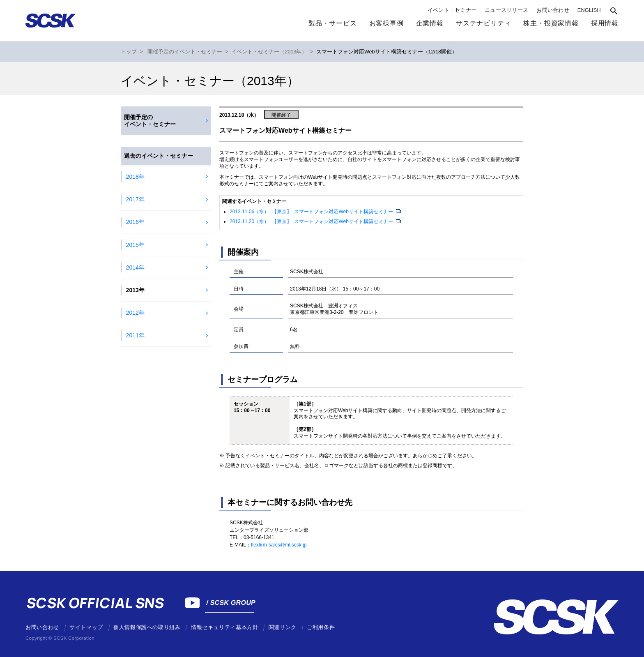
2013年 (135, 290)
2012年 (135, 313)
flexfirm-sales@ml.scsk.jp (279, 545)
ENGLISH (589, 10)
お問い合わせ (553, 10)
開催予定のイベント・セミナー (185, 52)
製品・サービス (333, 23)
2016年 (135, 222)
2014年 (135, 267)
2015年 (135, 245)
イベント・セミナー (452, 10)
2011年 (135, 335)
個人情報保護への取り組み (147, 627)
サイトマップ (86, 627)
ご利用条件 (321, 627)
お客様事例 (386, 23)
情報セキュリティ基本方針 (225, 627)
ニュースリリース (506, 10)
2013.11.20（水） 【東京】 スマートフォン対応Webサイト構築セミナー (312, 221)
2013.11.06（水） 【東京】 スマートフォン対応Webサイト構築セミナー (312, 212)
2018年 (135, 177)
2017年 (135, 199)
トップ (129, 52)
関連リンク (283, 627)
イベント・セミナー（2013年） (269, 52)
